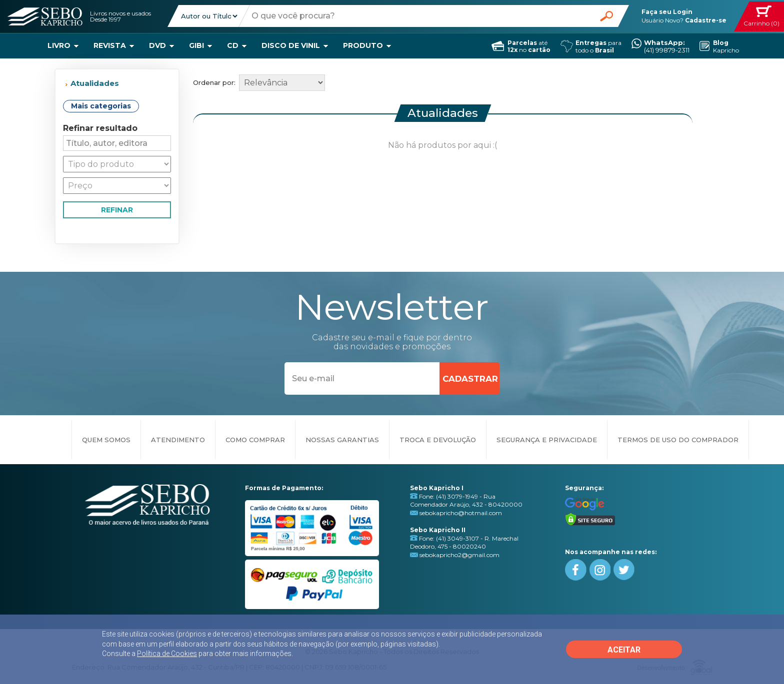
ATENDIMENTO (178, 440)
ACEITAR (624, 650)
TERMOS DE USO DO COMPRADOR (678, 440)
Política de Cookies (167, 654)
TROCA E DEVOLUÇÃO (438, 440)
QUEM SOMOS (106, 440)
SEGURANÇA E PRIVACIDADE (547, 440)
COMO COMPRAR (255, 440)
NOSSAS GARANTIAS (342, 440)
